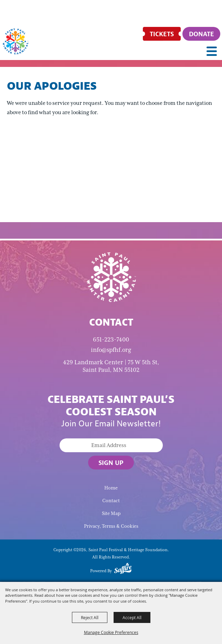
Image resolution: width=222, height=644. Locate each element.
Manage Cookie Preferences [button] (111, 632)
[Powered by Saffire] (123, 569)
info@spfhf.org (111, 350)
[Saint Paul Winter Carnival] (111, 277)
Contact (111, 501)
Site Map (111, 513)
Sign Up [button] (111, 463)
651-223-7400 (111, 339)
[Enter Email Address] (111, 445)
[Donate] (201, 34)
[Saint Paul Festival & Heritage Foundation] (15, 41)
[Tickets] (162, 34)
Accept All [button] (132, 617)
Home (111, 488)
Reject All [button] (90, 617)
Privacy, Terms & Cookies (111, 526)
